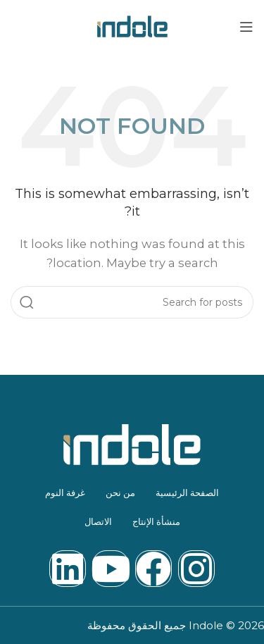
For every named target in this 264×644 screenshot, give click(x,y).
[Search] (132, 302)
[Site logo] (132, 25)
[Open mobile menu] (246, 27)
